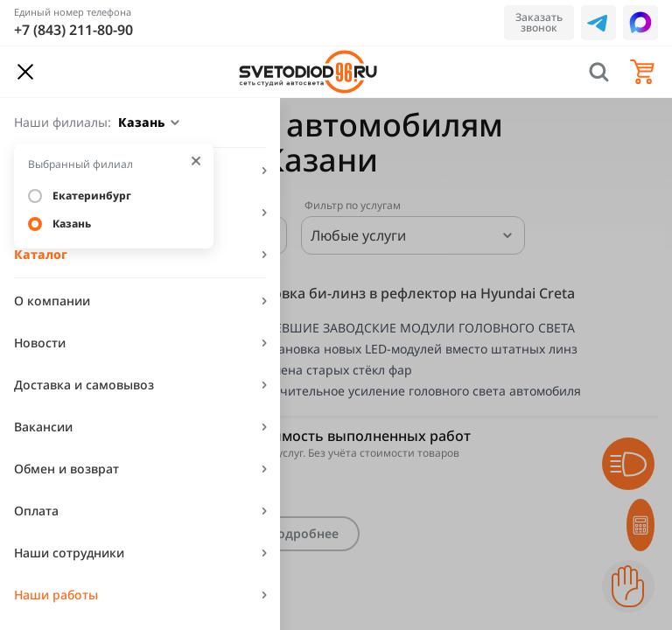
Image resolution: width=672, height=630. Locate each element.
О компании (52, 301)
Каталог (41, 254)
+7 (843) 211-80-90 (73, 30)
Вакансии (43, 427)
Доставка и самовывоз (84, 385)
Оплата (36, 511)
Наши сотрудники (69, 553)
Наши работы (56, 595)
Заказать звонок (539, 22)
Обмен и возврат (66, 469)
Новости (40, 343)
